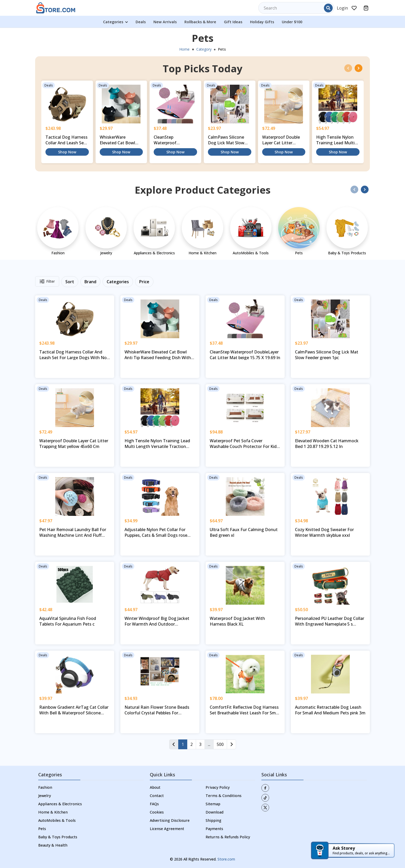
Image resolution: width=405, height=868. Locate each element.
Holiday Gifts (262, 22)
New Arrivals (165, 22)
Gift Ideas (233, 22)
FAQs (154, 804)
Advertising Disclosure (170, 820)
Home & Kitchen (53, 812)
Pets (42, 829)
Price (144, 282)
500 (220, 744)
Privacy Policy (218, 787)
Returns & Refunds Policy (228, 837)
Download (215, 812)
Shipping (213, 820)
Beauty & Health (53, 845)
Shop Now (67, 152)
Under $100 (292, 22)
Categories (115, 22)
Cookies (157, 812)
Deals (141, 22)
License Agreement (167, 829)
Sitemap (213, 804)
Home (184, 49)
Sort (70, 282)
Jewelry (45, 796)
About (155, 787)
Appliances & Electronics (60, 804)
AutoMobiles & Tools (57, 820)
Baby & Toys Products (58, 837)
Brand (90, 282)
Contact (157, 796)
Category (204, 49)
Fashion (45, 787)
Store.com (226, 859)
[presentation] (348, 68)
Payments (214, 829)
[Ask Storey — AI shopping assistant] (353, 850)
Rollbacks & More (200, 22)
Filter (47, 281)
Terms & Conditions (224, 796)
